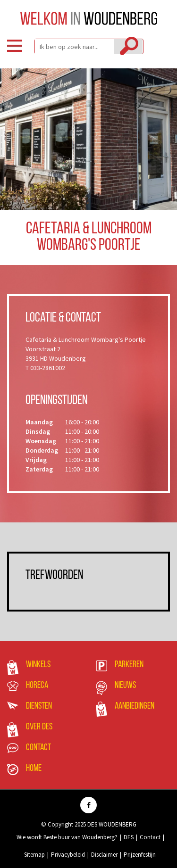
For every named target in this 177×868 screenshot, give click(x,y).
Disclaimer (104, 855)
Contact (38, 748)
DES (129, 837)
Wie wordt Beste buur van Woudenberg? (67, 837)
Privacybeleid (68, 855)
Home (34, 769)
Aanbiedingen (135, 706)
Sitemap (34, 855)
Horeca (37, 686)
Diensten (39, 706)
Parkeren (129, 665)
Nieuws (125, 686)
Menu (15, 46)
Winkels (38, 665)
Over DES (39, 727)
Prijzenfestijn (140, 855)
